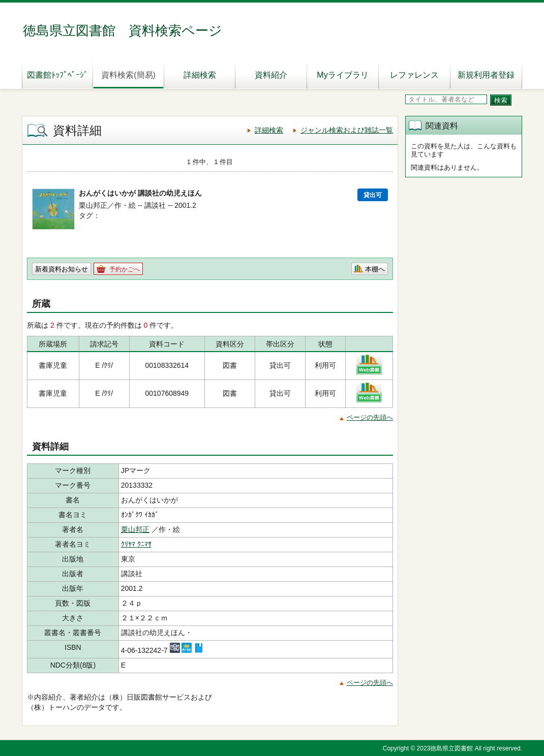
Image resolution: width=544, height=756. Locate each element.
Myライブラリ (342, 75)
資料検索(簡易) (128, 75)
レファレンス (414, 75)
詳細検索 (200, 75)
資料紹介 (271, 75)
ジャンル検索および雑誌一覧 (347, 130)
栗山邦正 (135, 529)
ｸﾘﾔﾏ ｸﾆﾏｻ (136, 544)
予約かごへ (125, 269)
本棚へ (375, 269)
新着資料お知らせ (62, 269)
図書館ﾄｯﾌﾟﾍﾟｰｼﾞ (57, 75)
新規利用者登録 (486, 75)
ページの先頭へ (370, 417)
